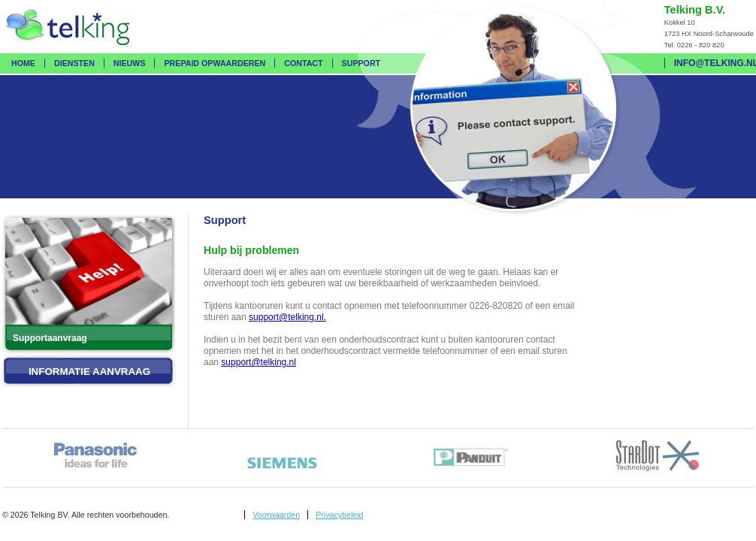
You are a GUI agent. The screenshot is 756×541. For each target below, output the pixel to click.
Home (23, 63)
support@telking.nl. (287, 317)
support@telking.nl (259, 362)
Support (361, 63)
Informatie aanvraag (89, 372)
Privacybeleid (339, 515)
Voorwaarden (276, 515)
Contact (303, 63)
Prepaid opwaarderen (215, 63)
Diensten (74, 63)
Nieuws (130, 63)
